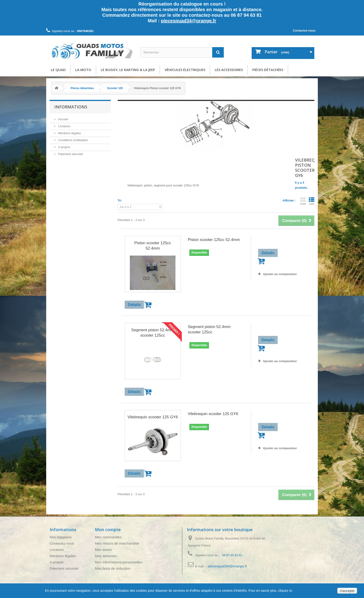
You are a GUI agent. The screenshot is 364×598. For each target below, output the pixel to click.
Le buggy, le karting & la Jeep (128, 70)
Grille (303, 201)
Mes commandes (108, 537)
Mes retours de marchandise (117, 543)
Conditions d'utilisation (73, 140)
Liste (312, 201)
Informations (71, 107)
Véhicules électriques (185, 70)
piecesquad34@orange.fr (188, 21)
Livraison (64, 126)
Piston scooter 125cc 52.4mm (153, 246)
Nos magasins (61, 537)
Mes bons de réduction (113, 568)
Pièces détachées (268, 70)
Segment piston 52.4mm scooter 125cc (153, 333)
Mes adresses (106, 556)
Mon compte (108, 530)
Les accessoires (229, 70)
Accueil (63, 119)
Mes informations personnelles (119, 562)
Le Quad (58, 70)
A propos (64, 147)
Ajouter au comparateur (280, 274)
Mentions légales (69, 133)
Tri (120, 200)
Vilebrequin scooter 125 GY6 (153, 417)
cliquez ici (285, 591)
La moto (83, 70)
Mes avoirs (103, 550)
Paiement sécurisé (70, 154)
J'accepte (347, 591)
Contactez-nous (304, 31)
